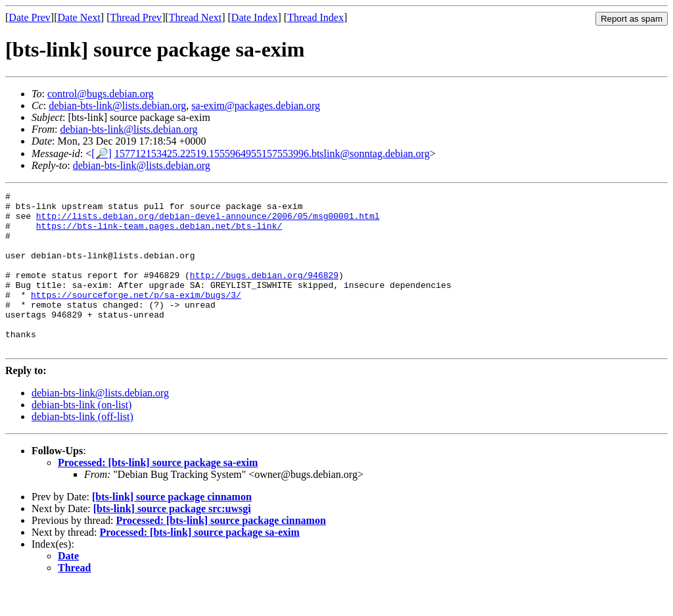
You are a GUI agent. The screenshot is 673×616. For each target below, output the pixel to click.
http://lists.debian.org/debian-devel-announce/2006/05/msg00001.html (208, 222)
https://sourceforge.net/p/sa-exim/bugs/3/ (136, 316)
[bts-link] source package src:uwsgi (172, 540)
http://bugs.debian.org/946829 (264, 293)
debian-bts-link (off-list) (82, 448)
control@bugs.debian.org (101, 94)
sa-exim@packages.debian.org (256, 106)
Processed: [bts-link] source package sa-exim (158, 494)
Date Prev (30, 17)
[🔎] (102, 154)
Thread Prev (136, 17)
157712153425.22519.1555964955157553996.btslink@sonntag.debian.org (272, 154)
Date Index (255, 17)
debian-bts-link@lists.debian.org (117, 106)
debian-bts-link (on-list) (81, 436)
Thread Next (195, 17)
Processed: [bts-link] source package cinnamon (220, 552)
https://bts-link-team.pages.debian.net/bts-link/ (159, 233)
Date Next (79, 17)
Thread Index (315, 17)
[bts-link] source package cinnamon (172, 528)
